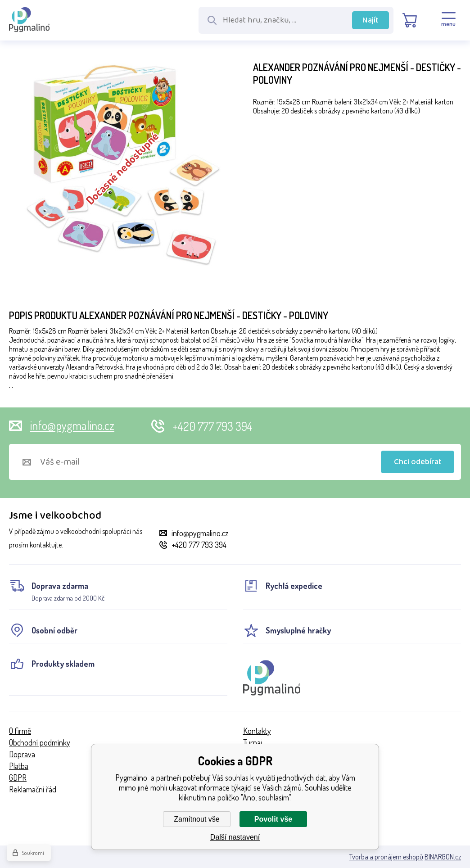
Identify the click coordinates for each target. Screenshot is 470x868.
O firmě (20, 731)
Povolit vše (273, 819)
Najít (371, 20)
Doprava (22, 754)
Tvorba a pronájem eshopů (386, 857)
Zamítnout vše (197, 819)
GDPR (18, 778)
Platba (19, 766)
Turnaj (253, 742)
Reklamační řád (33, 789)
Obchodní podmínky (40, 742)
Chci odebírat (418, 462)
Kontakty (257, 731)
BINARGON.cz (443, 857)
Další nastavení (235, 837)
